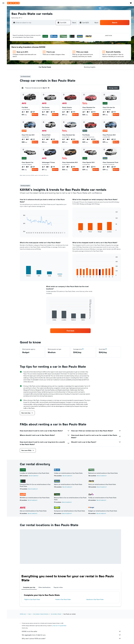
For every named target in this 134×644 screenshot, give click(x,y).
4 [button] (45, 46)
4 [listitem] (43, 112)
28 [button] (59, 60)
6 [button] (54, 46)
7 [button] (59, 46)
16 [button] (35, 55)
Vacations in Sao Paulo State (95, 599)
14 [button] (59, 51)
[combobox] (17, 18)
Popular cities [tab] (58, 587)
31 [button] (40, 65)
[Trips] (3, 45)
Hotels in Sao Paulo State (63, 599)
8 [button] (64, 46)
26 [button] (49, 60)
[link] (70, 331)
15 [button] (64, 51)
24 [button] (40, 60)
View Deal (35, 114)
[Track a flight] (3, 35)
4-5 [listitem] (53, 112)
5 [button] (49, 46)
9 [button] (35, 51)
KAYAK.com (23, 614)
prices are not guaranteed (59, 626)
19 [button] (49, 55)
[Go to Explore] (3, 31)
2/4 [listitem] (33, 112)
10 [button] (40, 51)
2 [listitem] (23, 112)
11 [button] (45, 51)
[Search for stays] (3, 13)
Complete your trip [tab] (29, 587)
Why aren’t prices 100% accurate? (71, 638)
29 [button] (64, 60)
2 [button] (35, 46)
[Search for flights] (3, 9)
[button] (3, 3)
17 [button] (40, 55)
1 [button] (64, 41)
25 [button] (45, 60)
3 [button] (40, 46)
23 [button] (35, 60)
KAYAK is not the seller (71, 631)
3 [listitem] (68, 112)
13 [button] (54, 51)
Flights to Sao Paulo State (32, 599)
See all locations (33, 476)
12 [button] (49, 51)
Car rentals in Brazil (56, 614)
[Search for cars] (3, 17)
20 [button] (54, 55)
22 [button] (64, 55)
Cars (30, 614)
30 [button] (35, 65)
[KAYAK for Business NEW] (3, 40)
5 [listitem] (64, 112)
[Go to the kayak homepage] (13, 3)
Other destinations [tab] (44, 587)
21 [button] (59, 55)
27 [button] (54, 60)
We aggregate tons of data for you (71, 635)
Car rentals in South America (41, 614)
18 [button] (45, 55)
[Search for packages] (3, 22)
